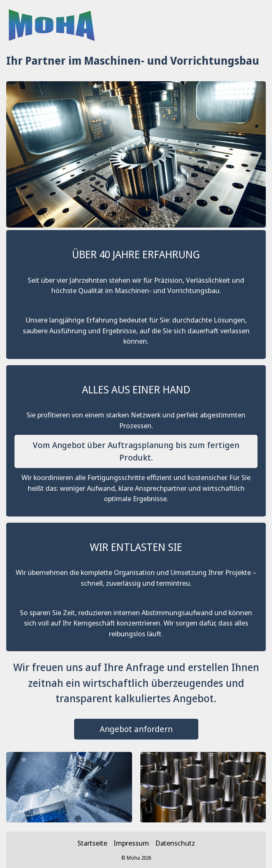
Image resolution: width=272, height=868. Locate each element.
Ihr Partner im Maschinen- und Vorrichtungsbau (133, 61)
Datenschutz (175, 843)
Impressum (131, 843)
